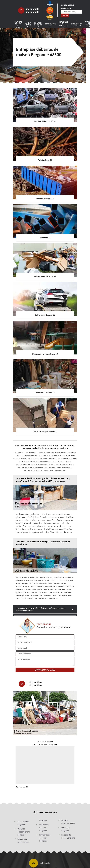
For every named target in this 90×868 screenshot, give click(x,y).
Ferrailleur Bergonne (66, 829)
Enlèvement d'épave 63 (76, 25)
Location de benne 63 (38, 25)
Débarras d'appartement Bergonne (24, 832)
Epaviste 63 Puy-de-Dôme (18, 25)
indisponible (33, 9)
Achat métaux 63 (28, 25)
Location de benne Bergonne (68, 836)
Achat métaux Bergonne (23, 823)
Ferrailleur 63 (51, 25)
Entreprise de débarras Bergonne (45, 838)
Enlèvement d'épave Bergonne (44, 828)
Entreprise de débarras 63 (63, 25)
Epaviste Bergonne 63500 (68, 822)
